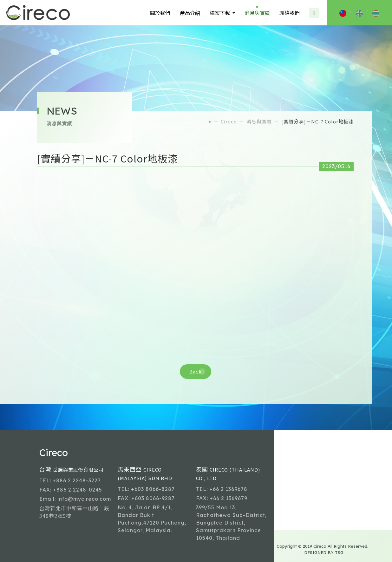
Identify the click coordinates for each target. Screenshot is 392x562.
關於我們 (160, 13)
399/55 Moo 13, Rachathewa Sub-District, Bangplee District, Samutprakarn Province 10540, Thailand (231, 523)
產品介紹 (190, 13)
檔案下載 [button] (220, 13)
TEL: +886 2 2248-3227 (70, 480)
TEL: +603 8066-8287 (146, 489)
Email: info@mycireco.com (75, 499)
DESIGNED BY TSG (324, 552)
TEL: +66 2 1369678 (222, 489)
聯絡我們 (290, 13)
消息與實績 (257, 13)
